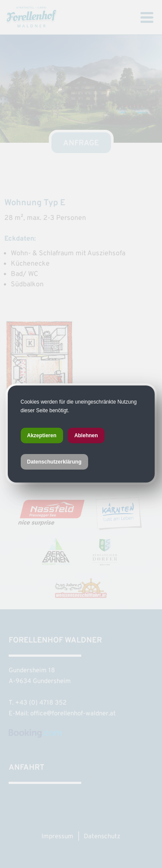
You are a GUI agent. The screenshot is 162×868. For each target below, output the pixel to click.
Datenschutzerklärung (54, 462)
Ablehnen (86, 436)
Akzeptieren (42, 436)
